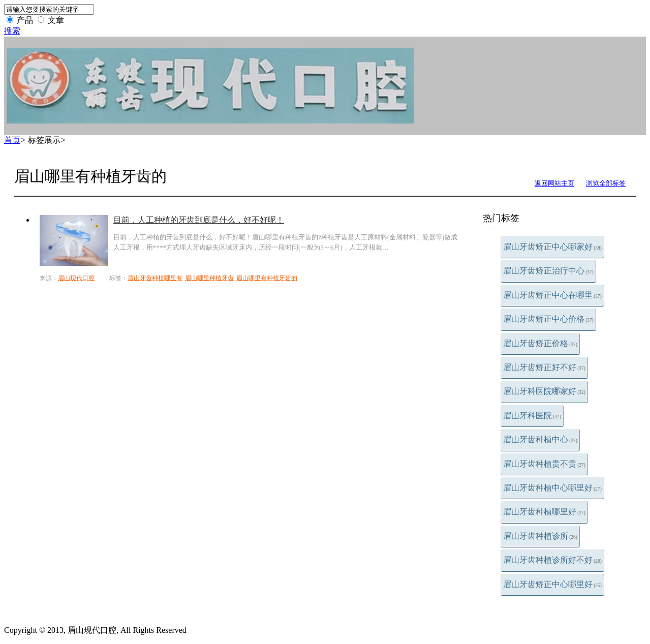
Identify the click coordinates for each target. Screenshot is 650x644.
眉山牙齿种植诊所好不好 (552, 560)
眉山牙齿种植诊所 (540, 536)
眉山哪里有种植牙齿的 (267, 278)
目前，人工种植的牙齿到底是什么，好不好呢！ (199, 220)
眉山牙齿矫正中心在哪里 (552, 295)
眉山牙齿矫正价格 (540, 343)
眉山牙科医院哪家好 (544, 391)
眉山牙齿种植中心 (540, 439)
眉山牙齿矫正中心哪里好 (552, 584)
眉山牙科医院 (532, 416)
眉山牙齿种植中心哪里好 (552, 488)
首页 (12, 140)
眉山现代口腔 (76, 278)
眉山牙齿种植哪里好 (544, 512)
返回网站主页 (554, 183)
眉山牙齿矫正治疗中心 (548, 271)
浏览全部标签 (606, 183)
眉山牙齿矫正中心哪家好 (552, 247)
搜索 (12, 31)
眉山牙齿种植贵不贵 (544, 464)
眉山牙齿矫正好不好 (544, 367)
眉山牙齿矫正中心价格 (548, 319)
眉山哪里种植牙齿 (209, 278)
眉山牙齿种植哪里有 (155, 278)
